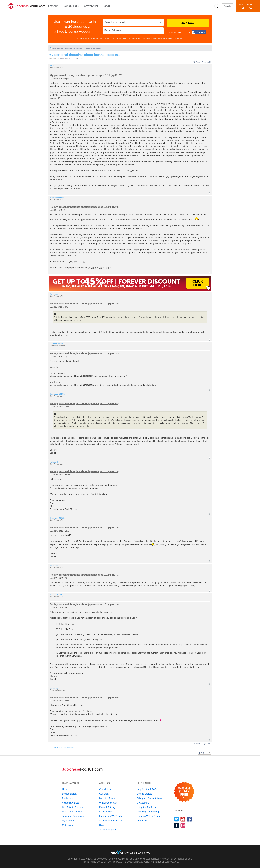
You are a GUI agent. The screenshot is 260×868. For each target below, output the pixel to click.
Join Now (188, 23)
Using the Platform (146, 807)
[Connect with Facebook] (199, 32)
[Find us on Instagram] (183, 825)
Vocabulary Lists (70, 803)
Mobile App (68, 825)
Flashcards (68, 798)
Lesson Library (70, 794)
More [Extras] (107, 6)
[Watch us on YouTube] (183, 819)
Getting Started (144, 794)
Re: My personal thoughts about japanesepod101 (79, 207)
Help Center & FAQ (147, 789)
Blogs (102, 825)
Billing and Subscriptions (149, 798)
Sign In (228, 6)
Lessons (53, 6)
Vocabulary (71, 6)
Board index (58, 48)
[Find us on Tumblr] (177, 825)
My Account (143, 803)
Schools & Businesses (111, 821)
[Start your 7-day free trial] (184, 792)
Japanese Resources (73, 816)
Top (210, 193)
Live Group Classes (72, 812)
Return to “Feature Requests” (63, 748)
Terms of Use (110, 38)
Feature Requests (93, 48)
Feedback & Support (74, 48)
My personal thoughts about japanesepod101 (84, 55)
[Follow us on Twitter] (177, 819)
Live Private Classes (73, 807)
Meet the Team (107, 798)
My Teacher (91, 6)
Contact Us (142, 821)
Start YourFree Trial (248, 6)
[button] (216, 6)
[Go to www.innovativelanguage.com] (130, 852)
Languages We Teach (111, 816)
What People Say (108, 803)
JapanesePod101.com (150, 859)
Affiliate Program (108, 830)
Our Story (104, 794)
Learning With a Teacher (149, 816)
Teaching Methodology (148, 812)
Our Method (105, 789)
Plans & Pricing (107, 807)
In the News (105, 812)
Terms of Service (164, 862)
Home (65, 789)
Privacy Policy (121, 38)
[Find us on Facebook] (189, 819)
